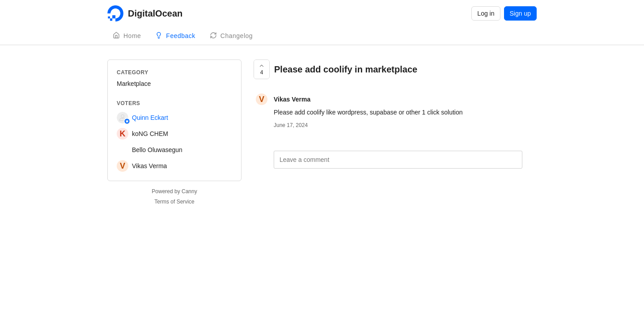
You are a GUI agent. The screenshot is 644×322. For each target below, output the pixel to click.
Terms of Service (174, 202)
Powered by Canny (174, 191)
